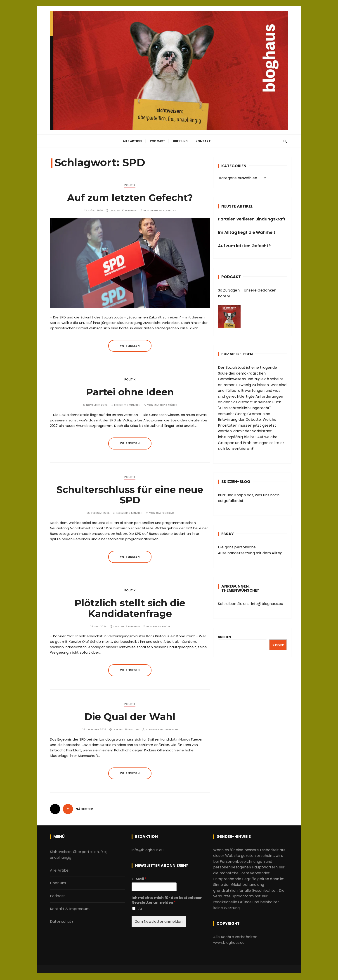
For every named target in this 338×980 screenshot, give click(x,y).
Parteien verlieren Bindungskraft (252, 219)
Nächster (84, 809)
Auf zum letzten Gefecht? (130, 198)
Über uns (180, 142)
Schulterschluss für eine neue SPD (130, 495)
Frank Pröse (162, 627)
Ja (140, 909)
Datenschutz (62, 921)
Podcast (158, 142)
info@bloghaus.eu (267, 604)
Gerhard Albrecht (163, 211)
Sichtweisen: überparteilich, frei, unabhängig (79, 855)
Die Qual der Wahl (130, 717)
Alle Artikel (132, 142)
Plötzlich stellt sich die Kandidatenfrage (130, 608)
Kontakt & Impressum (70, 909)
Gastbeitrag (165, 513)
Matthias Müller (165, 405)
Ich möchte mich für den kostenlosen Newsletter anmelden (167, 900)
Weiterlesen (130, 346)
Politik (130, 185)
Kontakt (203, 142)
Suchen (224, 637)
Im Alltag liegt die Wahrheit (247, 232)
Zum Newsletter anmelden (159, 921)
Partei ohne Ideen (130, 392)
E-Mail (139, 879)
